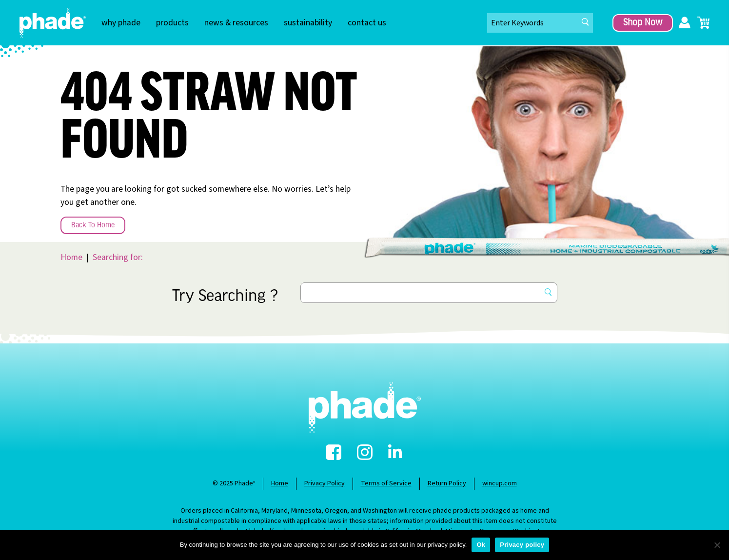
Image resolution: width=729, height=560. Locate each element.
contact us (367, 23)
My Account (685, 23)
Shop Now (643, 23)
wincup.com (500, 483)
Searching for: (118, 257)
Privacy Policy (325, 483)
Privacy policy (522, 545)
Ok (481, 545)
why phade (121, 23)
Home (71, 257)
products (172, 23)
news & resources (236, 23)
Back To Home (93, 225)
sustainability (308, 23)
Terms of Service (386, 483)
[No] (717, 545)
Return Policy (447, 483)
